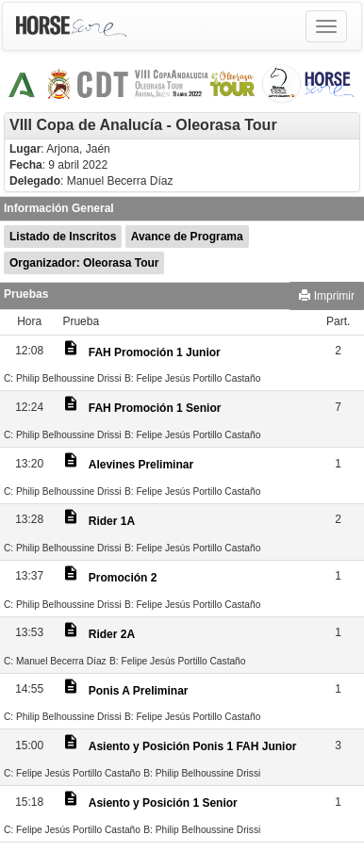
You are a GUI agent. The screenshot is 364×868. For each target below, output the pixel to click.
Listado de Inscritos (63, 237)
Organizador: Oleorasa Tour (84, 263)
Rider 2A (112, 634)
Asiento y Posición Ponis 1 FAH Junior (193, 746)
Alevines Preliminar (141, 465)
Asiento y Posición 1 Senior (163, 803)
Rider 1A (112, 521)
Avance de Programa (187, 237)
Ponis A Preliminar (139, 691)
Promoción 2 (123, 578)
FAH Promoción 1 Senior (155, 408)
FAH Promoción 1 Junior (155, 352)
